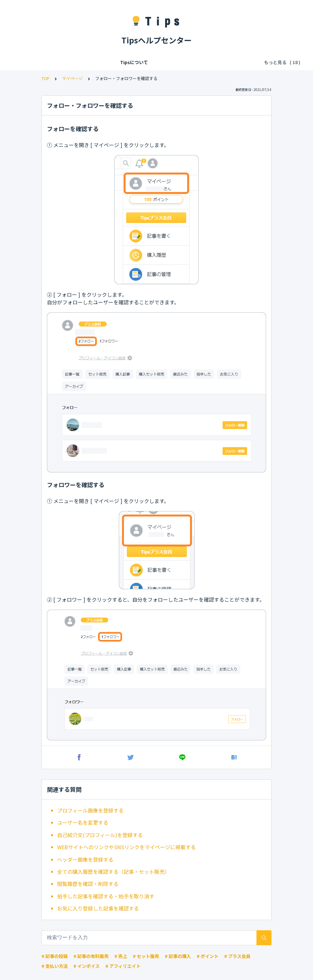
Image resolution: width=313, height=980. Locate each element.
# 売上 (121, 956)
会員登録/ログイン (92, 62)
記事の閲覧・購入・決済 (207, 62)
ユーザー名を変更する (83, 822)
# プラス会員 (237, 956)
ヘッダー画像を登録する (85, 859)
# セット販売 (146, 956)
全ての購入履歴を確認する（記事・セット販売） (113, 872)
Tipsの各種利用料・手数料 (146, 62)
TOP (46, 78)
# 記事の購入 (178, 956)
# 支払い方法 (55, 966)
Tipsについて (50, 62)
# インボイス (87, 966)
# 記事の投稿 (55, 956)
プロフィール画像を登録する (90, 810)
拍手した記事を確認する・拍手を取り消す (106, 896)
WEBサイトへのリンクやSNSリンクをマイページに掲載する (126, 847)
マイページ (72, 78)
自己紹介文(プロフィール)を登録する (100, 835)
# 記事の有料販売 (91, 956)
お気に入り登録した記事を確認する (98, 908)
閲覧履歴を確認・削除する (88, 884)
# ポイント (208, 956)
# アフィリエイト (123, 966)
